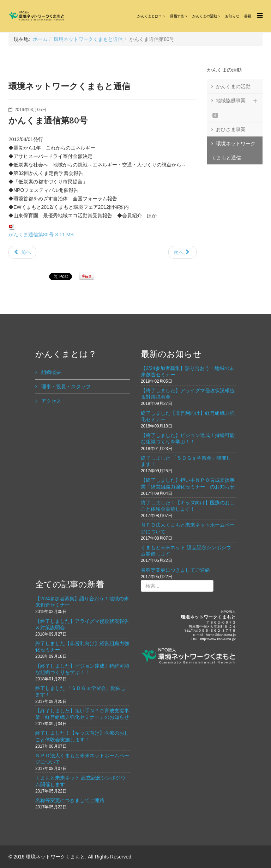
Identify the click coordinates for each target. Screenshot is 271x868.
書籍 (248, 16)
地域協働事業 (229, 108)
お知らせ (232, 16)
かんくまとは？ (150, 16)
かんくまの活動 (205, 16)
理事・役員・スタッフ (65, 387)
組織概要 (50, 372)
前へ (22, 252)
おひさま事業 (231, 129)
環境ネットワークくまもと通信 (88, 39)
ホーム (40, 39)
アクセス (50, 401)
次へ (182, 252)
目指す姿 (177, 16)
